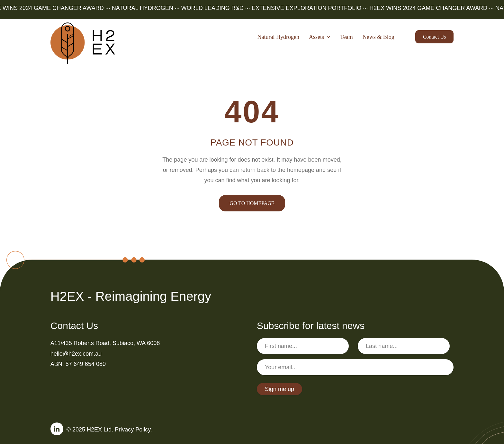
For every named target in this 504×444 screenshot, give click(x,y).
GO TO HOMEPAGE (252, 203)
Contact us (435, 37)
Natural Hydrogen (278, 37)
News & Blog (378, 37)
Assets (320, 37)
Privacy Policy (133, 430)
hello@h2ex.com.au (76, 354)
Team (346, 37)
